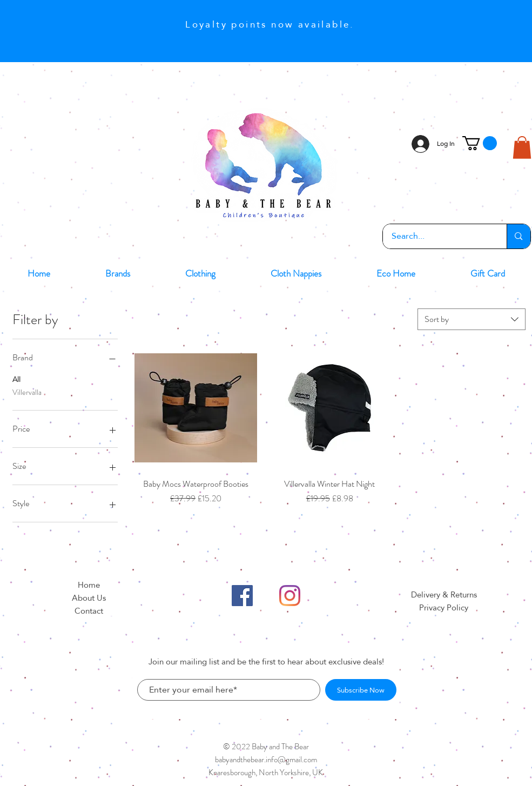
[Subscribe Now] (361, 690)
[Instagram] (290, 596)
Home (89, 585)
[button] (480, 143)
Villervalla (27, 392)
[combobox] (472, 319)
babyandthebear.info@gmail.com (266, 760)
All (16, 379)
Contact (89, 611)
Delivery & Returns (444, 594)
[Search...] (438, 236)
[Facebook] (242, 596)
